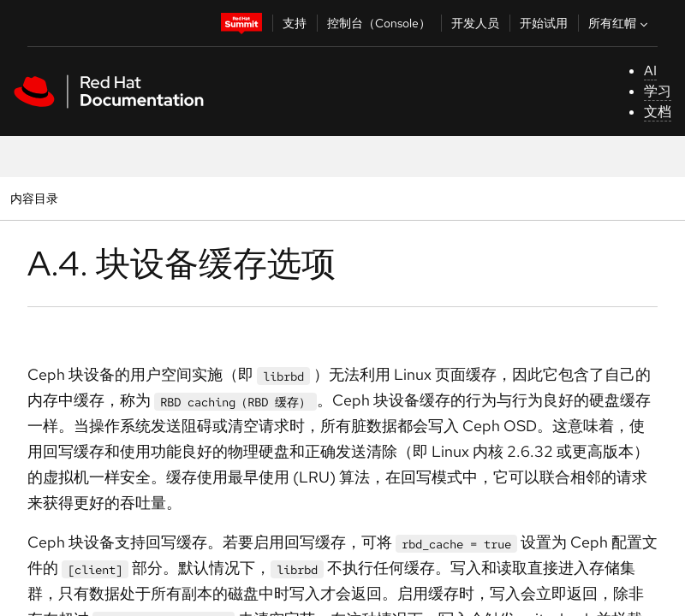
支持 (295, 23)
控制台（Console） (379, 23)
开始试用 (544, 23)
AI (650, 71)
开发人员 (475, 23)
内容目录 (34, 198)
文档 (658, 112)
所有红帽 (620, 23)
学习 (658, 91)
